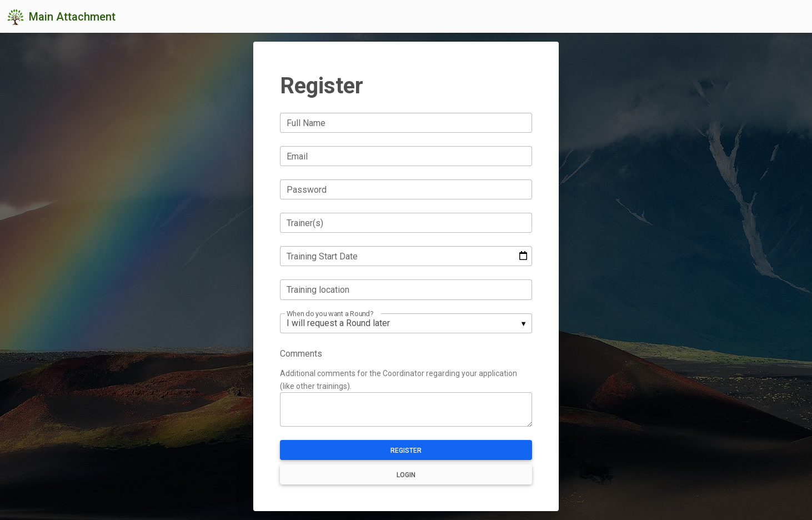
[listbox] (406, 323)
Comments (301, 354)
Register (406, 451)
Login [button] (406, 475)
